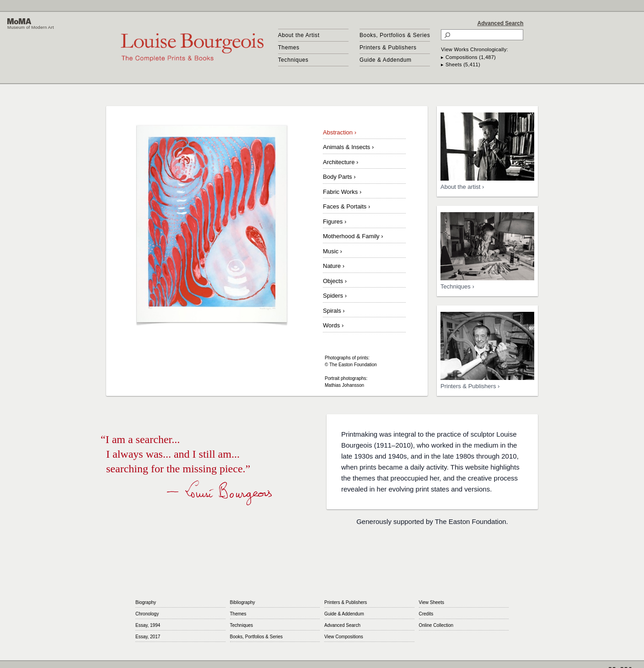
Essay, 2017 (148, 637)
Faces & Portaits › (346, 206)
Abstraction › (340, 132)
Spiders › (335, 296)
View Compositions (344, 637)
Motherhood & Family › (353, 236)
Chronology (147, 614)
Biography (146, 602)
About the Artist (299, 35)
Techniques (293, 60)
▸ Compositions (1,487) (468, 57)
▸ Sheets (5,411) (461, 64)
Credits (426, 614)
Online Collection (436, 625)
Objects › (335, 281)
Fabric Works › (342, 192)
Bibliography (243, 602)
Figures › (335, 222)
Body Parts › (339, 177)
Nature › (334, 266)
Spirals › (334, 311)
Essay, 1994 (148, 625)
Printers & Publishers (388, 48)
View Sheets (432, 602)
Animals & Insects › (348, 147)
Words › (333, 325)
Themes (289, 48)
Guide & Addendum (386, 60)
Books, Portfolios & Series (395, 35)
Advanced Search (501, 23)
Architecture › (341, 162)
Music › (333, 251)
